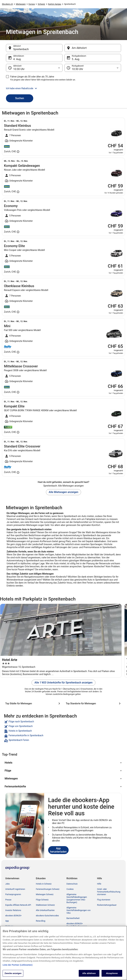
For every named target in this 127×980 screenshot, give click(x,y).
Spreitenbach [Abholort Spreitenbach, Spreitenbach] (21, 49)
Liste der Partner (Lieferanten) (18, 968)
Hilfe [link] (99, 884)
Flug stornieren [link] (104, 900)
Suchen (20, 98)
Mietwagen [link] (21, 4)
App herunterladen (58, 850)
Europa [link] (32, 4)
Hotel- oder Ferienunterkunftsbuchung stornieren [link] (109, 892)
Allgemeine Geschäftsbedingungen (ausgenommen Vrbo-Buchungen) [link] (77, 898)
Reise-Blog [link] (41, 921)
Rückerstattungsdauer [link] (107, 905)
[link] (63, 722)
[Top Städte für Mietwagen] (33, 703)
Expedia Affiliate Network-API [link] (18, 905)
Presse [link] (8, 900)
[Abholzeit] (34, 68)
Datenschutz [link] (72, 884)
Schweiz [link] (41, 4)
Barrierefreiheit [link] (73, 918)
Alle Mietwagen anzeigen (64, 492)
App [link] (7, 921)
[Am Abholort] (93, 48)
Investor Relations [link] (13, 910)
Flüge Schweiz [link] (42, 900)
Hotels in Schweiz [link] (44, 884)
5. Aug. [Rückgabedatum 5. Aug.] (76, 59)
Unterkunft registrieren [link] (15, 889)
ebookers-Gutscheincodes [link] (47, 916)
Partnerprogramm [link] (13, 894)
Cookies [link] (70, 889)
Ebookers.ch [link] (7, 4)
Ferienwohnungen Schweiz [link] (48, 889)
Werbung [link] (9, 926)
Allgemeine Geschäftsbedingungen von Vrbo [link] (79, 910)
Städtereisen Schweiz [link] (45, 905)
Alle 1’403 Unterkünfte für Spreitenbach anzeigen (63, 683)
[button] (63, 88)
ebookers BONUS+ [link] (13, 916)
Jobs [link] (7, 884)
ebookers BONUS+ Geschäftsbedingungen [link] (77, 925)
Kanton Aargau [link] (55, 4)
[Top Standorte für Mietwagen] (94, 703)
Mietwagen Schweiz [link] (45, 894)
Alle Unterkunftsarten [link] (45, 910)
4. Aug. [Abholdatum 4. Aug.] (17, 59)
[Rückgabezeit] (93, 68)
